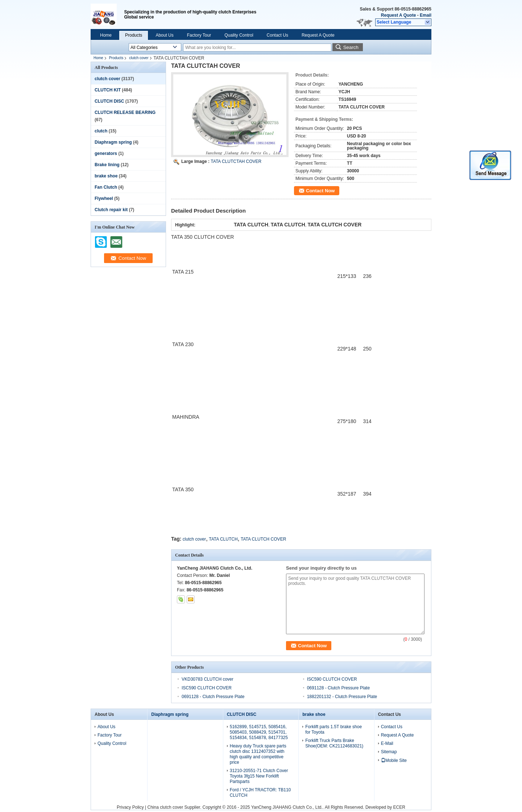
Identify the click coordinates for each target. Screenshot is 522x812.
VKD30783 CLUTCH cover (208, 679)
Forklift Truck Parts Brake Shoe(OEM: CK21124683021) (334, 743)
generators (106, 153)
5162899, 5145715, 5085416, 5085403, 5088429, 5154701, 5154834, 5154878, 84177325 (259, 732)
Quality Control (239, 35)
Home (106, 35)
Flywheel (104, 198)
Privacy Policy (130, 807)
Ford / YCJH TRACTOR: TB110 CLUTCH (260, 793)
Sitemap (389, 752)
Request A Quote (398, 15)
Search (351, 47)
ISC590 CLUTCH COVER (332, 679)
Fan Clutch (106, 187)
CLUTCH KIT (108, 90)
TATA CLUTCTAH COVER (236, 161)
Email (426, 15)
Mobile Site (394, 760)
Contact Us (277, 35)
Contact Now (320, 191)
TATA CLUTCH (223, 539)
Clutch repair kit (111, 210)
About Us (164, 35)
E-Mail (387, 743)
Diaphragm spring (113, 142)
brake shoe (106, 176)
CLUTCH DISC (109, 101)
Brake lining (107, 165)
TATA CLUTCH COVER (263, 539)
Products (134, 35)
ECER (399, 807)
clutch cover (139, 58)
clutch (101, 131)
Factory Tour (199, 35)
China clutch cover (165, 807)
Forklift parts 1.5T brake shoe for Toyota (333, 729)
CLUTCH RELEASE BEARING (125, 112)
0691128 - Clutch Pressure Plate (338, 688)
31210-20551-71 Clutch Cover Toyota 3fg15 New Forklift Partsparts (259, 776)
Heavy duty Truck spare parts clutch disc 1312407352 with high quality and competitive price (258, 754)
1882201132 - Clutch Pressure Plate (342, 697)
